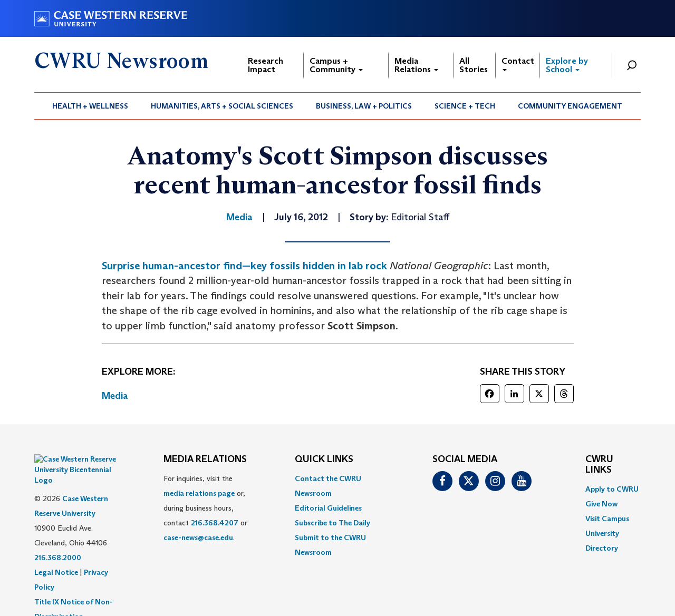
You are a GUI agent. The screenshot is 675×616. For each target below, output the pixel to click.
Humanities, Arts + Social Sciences (222, 106)
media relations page (199, 493)
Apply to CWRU (612, 489)
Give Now (601, 504)
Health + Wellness (90, 106)
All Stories (474, 65)
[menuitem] (90, 106)
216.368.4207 (215, 523)
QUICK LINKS (324, 459)
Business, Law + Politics (364, 106)
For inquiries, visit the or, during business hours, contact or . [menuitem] (205, 508)
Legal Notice (56, 546)
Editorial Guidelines (328, 508)
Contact (518, 63)
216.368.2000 (58, 531)
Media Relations (416, 65)
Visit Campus (607, 519)
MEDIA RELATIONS (205, 459)
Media (115, 396)
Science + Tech (465, 106)
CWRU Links (599, 465)
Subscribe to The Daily (332, 523)
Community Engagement (570, 106)
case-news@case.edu (198, 537)
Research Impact (266, 65)
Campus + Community (336, 65)
